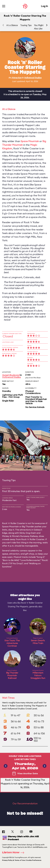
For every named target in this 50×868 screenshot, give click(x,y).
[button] (47, 25)
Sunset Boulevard (11, 375)
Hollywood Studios (33, 78)
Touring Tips (26, 25)
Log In (44, 6)
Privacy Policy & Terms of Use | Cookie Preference (22, 860)
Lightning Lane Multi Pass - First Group (12, 396)
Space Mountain (30, 141)
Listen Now (14, 853)
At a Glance (12, 25)
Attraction (17, 78)
